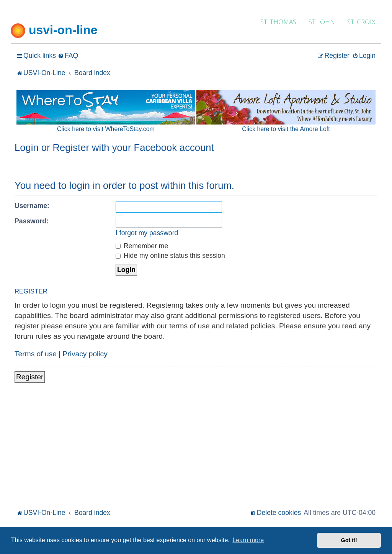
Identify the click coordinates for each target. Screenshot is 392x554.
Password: (32, 221)
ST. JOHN (322, 22)
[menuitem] (68, 56)
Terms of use (36, 354)
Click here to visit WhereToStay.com (106, 129)
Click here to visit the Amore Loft (286, 129)
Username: (32, 206)
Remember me (142, 246)
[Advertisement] (196, 449)
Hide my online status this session (170, 256)
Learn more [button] (248, 540)
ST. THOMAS (278, 22)
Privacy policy (85, 354)
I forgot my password (147, 233)
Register (30, 377)
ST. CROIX (361, 22)
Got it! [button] (349, 540)
